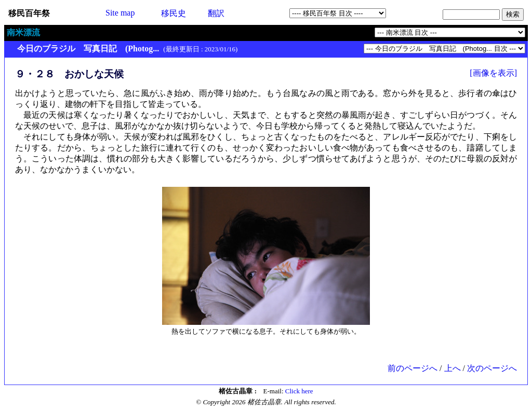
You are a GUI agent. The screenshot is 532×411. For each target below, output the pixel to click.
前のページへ (413, 368)
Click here (299, 391)
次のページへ (492, 368)
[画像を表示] (493, 73)
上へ (453, 368)
